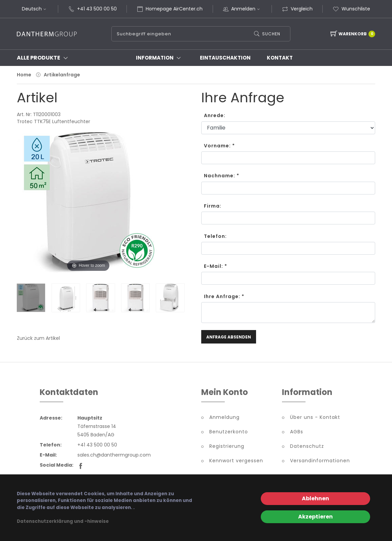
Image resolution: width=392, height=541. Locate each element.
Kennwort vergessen (236, 461)
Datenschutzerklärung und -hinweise (63, 521)
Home (24, 75)
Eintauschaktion (225, 58)
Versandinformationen (320, 461)
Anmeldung (224, 417)
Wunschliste (351, 9)
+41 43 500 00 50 (97, 9)
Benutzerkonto (229, 432)
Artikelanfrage (62, 75)
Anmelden (246, 9)
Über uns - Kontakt (315, 417)
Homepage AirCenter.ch (174, 9)
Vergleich (297, 9)
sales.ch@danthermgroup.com (114, 455)
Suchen (271, 34)
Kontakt (280, 58)
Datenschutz (307, 446)
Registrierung (227, 446)
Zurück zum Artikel (38, 338)
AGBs (297, 432)
